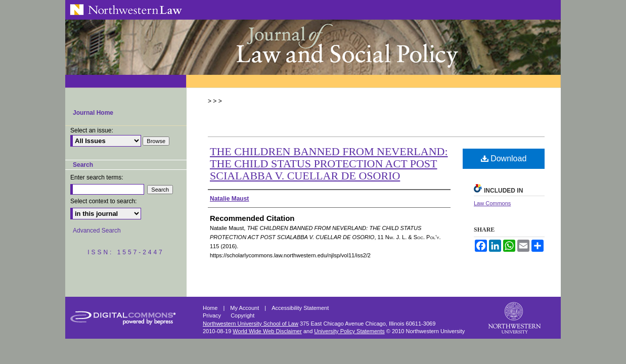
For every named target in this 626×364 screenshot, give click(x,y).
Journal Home (93, 113)
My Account (245, 308)
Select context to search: (103, 201)
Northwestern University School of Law (251, 324)
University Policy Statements (349, 331)
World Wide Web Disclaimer (267, 331)
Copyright (242, 315)
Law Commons (492, 203)
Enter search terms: (97, 177)
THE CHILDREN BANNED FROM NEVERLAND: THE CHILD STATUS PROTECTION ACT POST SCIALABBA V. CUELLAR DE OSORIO (329, 164)
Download (504, 158)
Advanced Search (97, 231)
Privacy (213, 315)
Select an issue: (92, 130)
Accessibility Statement (300, 308)
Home (211, 308)
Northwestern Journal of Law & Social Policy (313, 47)
